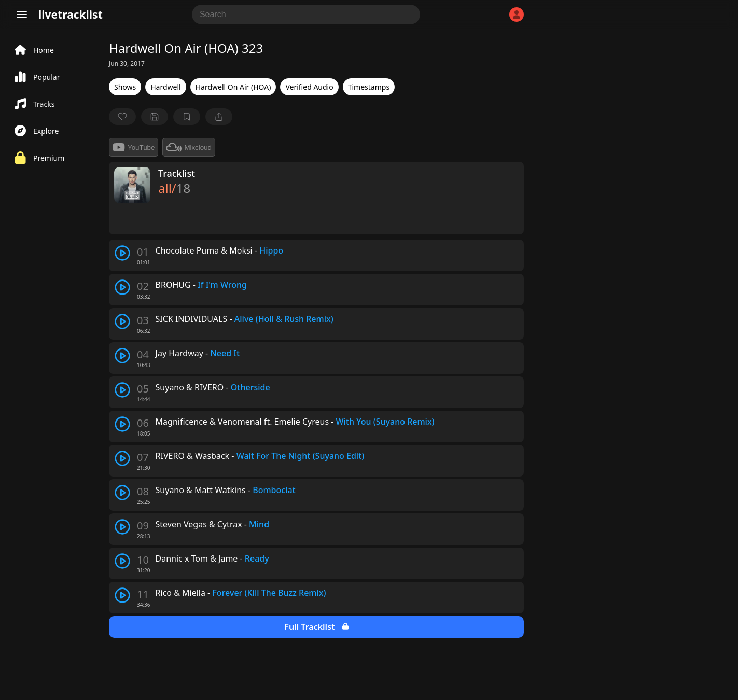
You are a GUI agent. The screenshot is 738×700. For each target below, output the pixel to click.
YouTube (134, 147)
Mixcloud (189, 147)
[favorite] (122, 117)
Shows (125, 87)
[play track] (122, 253)
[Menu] (22, 15)
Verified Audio (309, 87)
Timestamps (369, 87)
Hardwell (165, 87)
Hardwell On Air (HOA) (233, 87)
